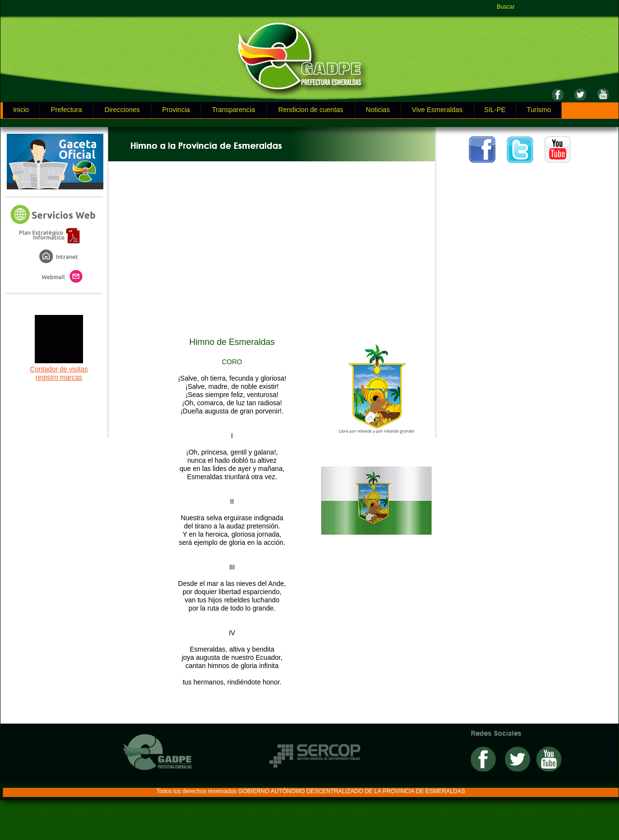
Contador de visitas (59, 369)
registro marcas (59, 377)
